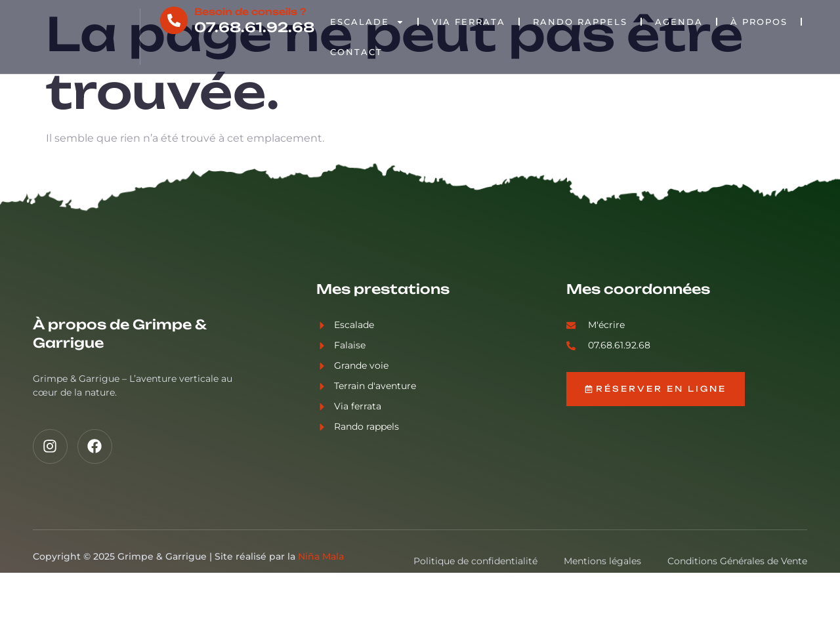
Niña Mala (321, 604)
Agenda (680, 22)
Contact (357, 52)
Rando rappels (581, 22)
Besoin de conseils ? (251, 11)
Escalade (368, 22)
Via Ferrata (469, 22)
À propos (760, 22)
